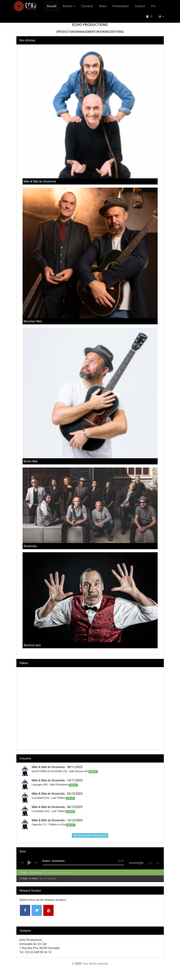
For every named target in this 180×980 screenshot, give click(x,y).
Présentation (121, 6)
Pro (153, 6)
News (103, 6)
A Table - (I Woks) (38, 878)
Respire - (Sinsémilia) (46, 872)
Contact (140, 6)
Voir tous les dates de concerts (90, 835)
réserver (93, 772)
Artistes (69, 6)
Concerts (87, 6)
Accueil (52, 6)
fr (149, 16)
